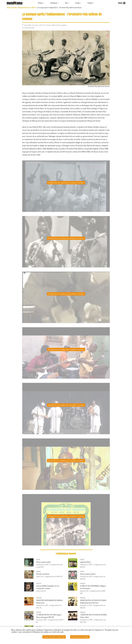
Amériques (55, 3)
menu (120, 3)
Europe (78, 3)
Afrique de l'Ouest (23, 8)
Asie (67, 3)
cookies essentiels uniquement (54, 637)
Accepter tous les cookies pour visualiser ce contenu (66, 183)
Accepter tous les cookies (80, 637)
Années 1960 (28, 25)
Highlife (54, 25)
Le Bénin (33, 8)
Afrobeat (48, 25)
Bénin (37, 25)
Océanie (91, 3)
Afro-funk (42, 25)
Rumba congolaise (61, 25)
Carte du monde (12, 8)
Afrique (41, 3)
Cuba (33, 25)
